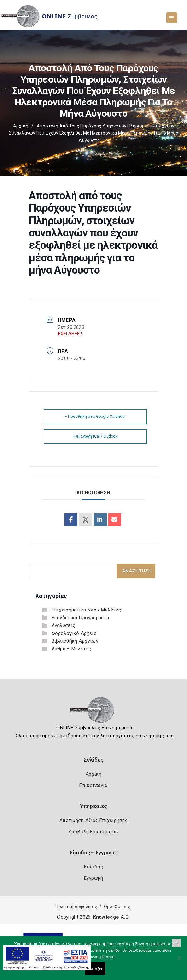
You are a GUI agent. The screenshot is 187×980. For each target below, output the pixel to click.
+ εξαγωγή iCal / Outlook (95, 436)
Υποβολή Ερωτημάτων (93, 832)
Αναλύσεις (64, 625)
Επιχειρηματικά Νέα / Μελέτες (86, 610)
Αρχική (21, 126)
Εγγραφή (93, 878)
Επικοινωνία (93, 785)
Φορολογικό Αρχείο (74, 633)
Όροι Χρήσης (117, 907)
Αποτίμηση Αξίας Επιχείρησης (93, 820)
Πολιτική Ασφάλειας (76, 907)
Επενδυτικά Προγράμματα (80, 618)
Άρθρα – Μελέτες (71, 649)
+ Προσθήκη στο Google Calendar (95, 417)
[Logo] (93, 712)
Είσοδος (93, 867)
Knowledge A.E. (111, 917)
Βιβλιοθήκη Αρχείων (75, 641)
